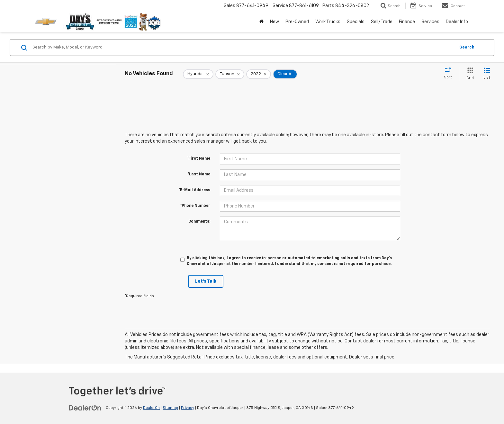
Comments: (199, 222)
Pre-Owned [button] (297, 22)
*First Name (199, 159)
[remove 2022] (259, 74)
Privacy (188, 408)
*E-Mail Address (194, 190)
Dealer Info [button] (457, 22)
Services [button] (430, 22)
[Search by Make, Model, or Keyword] (243, 48)
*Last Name (199, 174)
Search (467, 47)
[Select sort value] (450, 74)
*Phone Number (195, 206)
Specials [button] (356, 22)
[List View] (487, 74)
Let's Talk (206, 281)
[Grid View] (469, 74)
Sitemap (170, 408)
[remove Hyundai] (198, 74)
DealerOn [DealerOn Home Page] (151, 408)
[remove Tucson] (230, 74)
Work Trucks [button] (328, 22)
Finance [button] (407, 22)
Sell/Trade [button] (382, 22)
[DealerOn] (85, 408)
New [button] (274, 22)
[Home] (261, 22)
